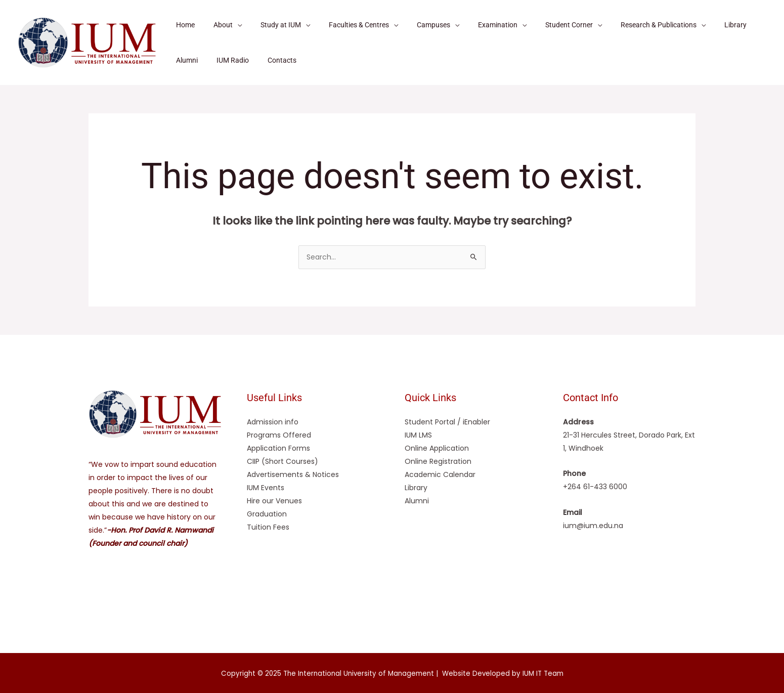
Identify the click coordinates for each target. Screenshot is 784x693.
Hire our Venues (274, 501)
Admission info (273, 422)
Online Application (437, 448)
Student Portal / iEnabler (447, 422)
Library (416, 488)
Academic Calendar (440, 474)
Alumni (417, 501)
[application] (230, 25)
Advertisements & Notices (293, 474)
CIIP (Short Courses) (282, 461)
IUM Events (266, 488)
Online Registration (438, 461)
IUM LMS (418, 435)
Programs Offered (279, 435)
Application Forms (278, 448)
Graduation (267, 514)
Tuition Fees (268, 527)
